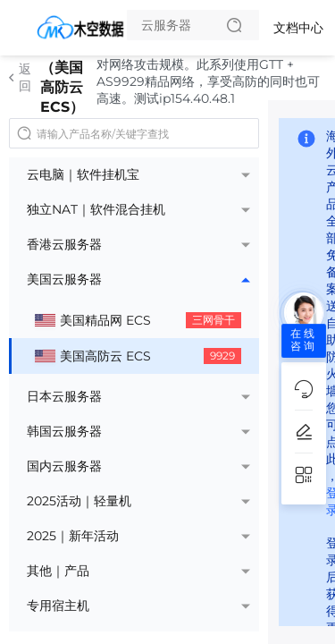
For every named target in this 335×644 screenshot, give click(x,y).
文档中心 (298, 28)
